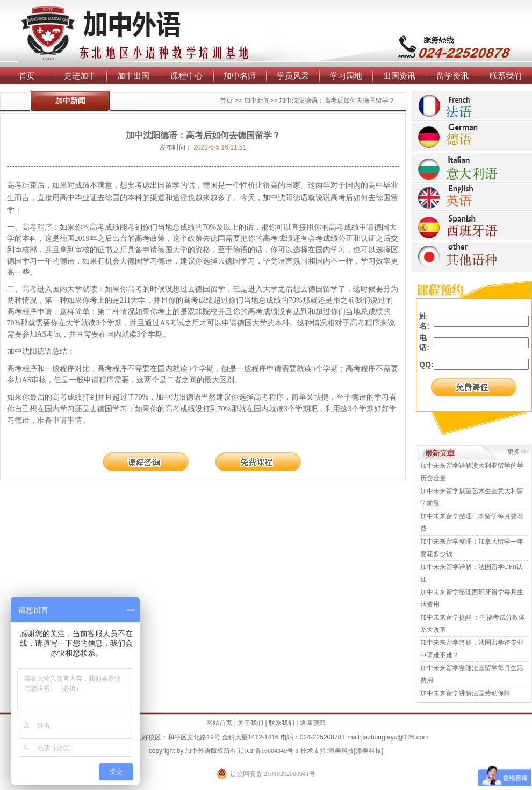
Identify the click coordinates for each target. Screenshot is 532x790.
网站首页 (219, 723)
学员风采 (293, 76)
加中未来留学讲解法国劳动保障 (465, 693)
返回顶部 (313, 723)
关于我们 (250, 723)
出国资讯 (399, 76)
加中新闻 (257, 101)
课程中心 (186, 76)
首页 (27, 76)
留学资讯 (452, 76)
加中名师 (240, 76)
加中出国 (133, 76)
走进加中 (80, 76)
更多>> (517, 452)
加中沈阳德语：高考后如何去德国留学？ (337, 101)
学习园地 (346, 76)
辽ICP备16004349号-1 (268, 751)
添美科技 (341, 751)
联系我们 (506, 76)
